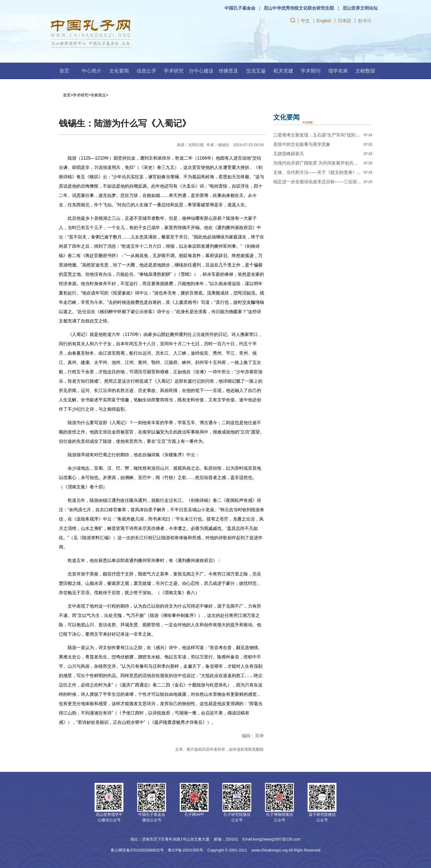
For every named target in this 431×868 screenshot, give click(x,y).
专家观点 (98, 95)
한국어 (364, 21)
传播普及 (228, 71)
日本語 (344, 21)
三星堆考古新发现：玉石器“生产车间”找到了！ (318, 135)
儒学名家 (338, 71)
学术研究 (174, 71)
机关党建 (283, 71)
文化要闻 (119, 71)
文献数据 (365, 71)
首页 (64, 71)
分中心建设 (201, 71)
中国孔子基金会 (240, 8)
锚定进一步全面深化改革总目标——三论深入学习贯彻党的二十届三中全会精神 (318, 182)
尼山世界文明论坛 (360, 8)
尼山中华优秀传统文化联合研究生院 (299, 8)
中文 (305, 21)
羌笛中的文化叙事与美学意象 (302, 144)
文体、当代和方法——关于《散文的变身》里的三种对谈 (318, 172)
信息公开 (147, 71)
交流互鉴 (256, 71)
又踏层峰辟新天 (289, 154)
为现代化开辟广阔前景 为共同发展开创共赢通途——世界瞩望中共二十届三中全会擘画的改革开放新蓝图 (318, 163)
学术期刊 (311, 71)
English (324, 21)
